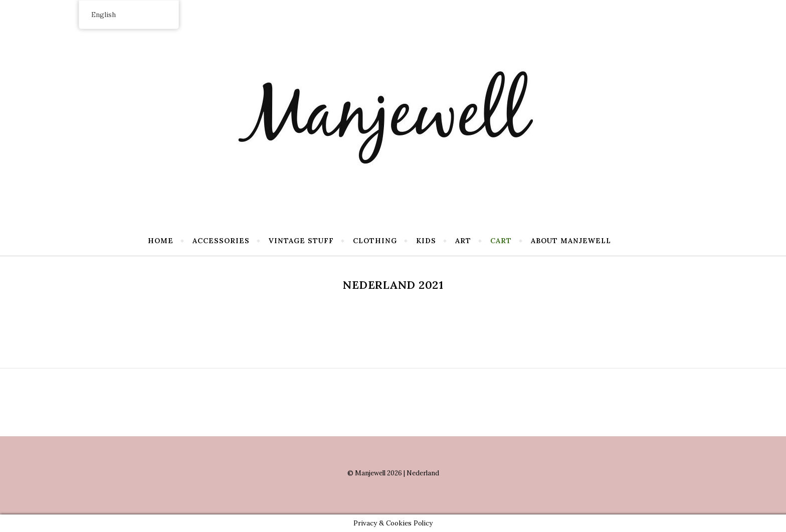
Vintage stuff (301, 241)
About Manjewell (571, 241)
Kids (426, 241)
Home (161, 241)
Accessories (221, 241)
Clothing (375, 241)
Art (463, 241)
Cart (501, 241)
